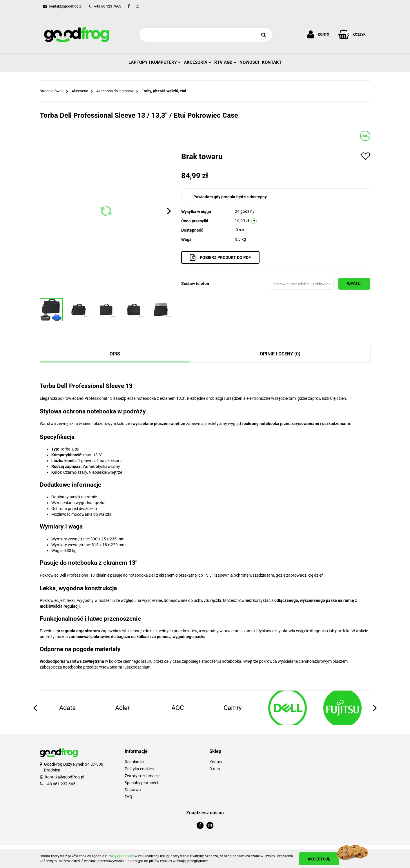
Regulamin (134, 762)
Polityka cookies (139, 769)
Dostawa (133, 790)
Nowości (249, 62)
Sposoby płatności (141, 783)
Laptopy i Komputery (155, 62)
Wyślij (354, 284)
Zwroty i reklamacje (142, 776)
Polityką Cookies (121, 856)
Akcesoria (198, 62)
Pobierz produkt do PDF (221, 257)
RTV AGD (225, 62)
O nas (215, 769)
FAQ (128, 797)
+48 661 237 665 (60, 784)
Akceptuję (320, 859)
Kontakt (272, 62)
